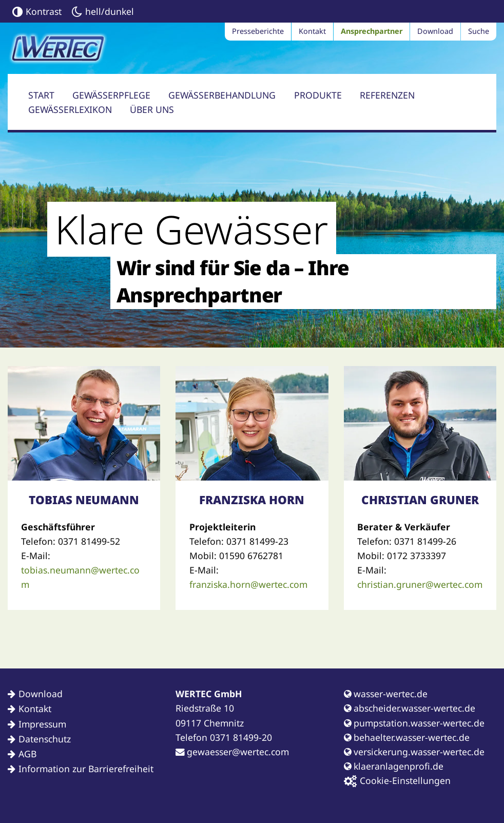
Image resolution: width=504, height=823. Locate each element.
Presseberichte (258, 31)
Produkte (318, 95)
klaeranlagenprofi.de (394, 766)
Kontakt (312, 31)
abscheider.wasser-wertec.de (410, 708)
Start (41, 95)
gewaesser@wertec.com (232, 752)
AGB (27, 754)
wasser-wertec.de (386, 694)
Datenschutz (45, 739)
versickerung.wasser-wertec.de (414, 752)
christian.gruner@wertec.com (420, 584)
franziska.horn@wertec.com (248, 584)
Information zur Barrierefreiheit (86, 769)
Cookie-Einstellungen (397, 781)
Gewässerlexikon (70, 109)
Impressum (42, 724)
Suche (479, 31)
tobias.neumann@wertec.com (80, 577)
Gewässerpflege (111, 95)
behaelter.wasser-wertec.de (407, 737)
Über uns (152, 109)
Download (435, 31)
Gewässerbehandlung (222, 95)
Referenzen (387, 95)
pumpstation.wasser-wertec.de (414, 723)
